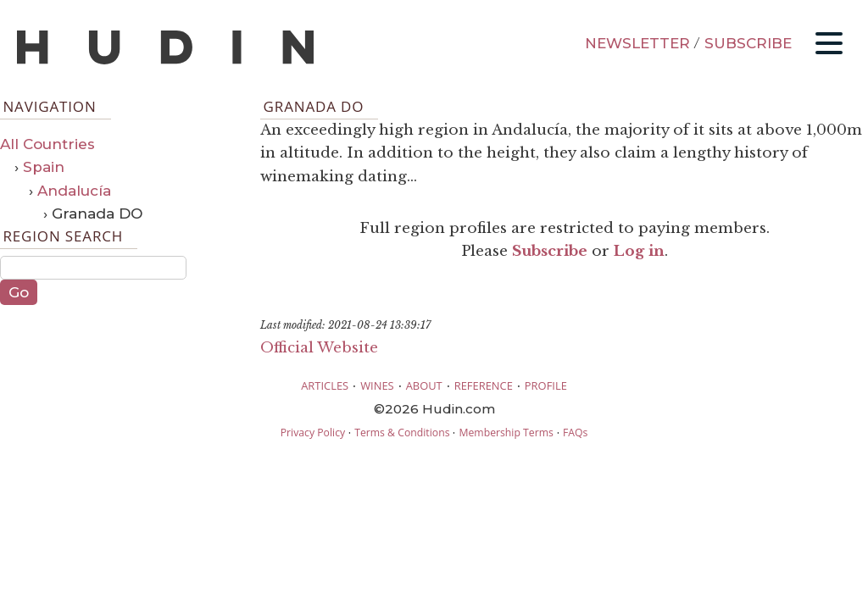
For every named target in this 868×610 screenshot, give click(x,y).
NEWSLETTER (637, 43)
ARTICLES (325, 385)
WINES (377, 385)
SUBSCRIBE (748, 43)
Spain (44, 167)
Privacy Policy (313, 433)
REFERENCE (484, 385)
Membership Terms (506, 433)
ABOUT (424, 385)
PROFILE (546, 385)
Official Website (319, 348)
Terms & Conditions (402, 433)
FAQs (575, 433)
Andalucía (74, 191)
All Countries (47, 144)
